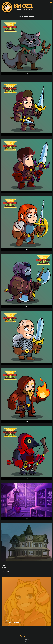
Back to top (27, 639)
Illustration (4, 567)
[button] (26, 632)
